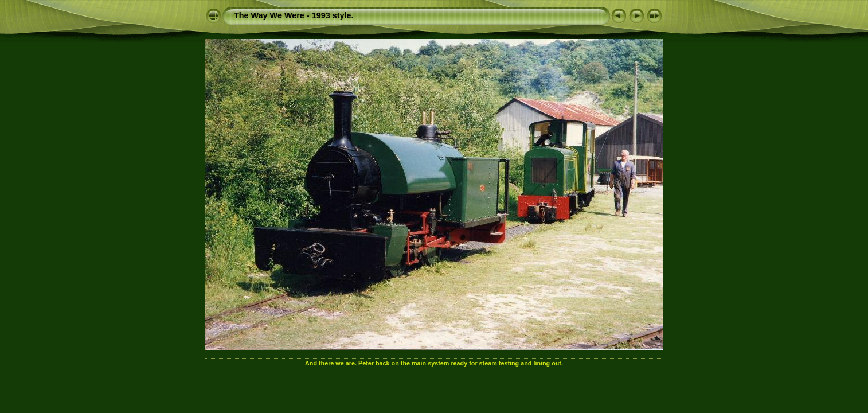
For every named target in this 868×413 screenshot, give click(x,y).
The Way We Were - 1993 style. (294, 15)
